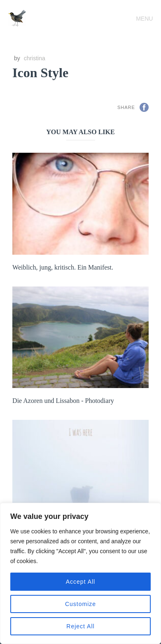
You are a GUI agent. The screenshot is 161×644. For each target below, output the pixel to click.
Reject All (80, 626)
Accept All (80, 582)
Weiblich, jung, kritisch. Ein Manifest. (63, 267)
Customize (80, 604)
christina (35, 58)
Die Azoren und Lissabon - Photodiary (63, 401)
